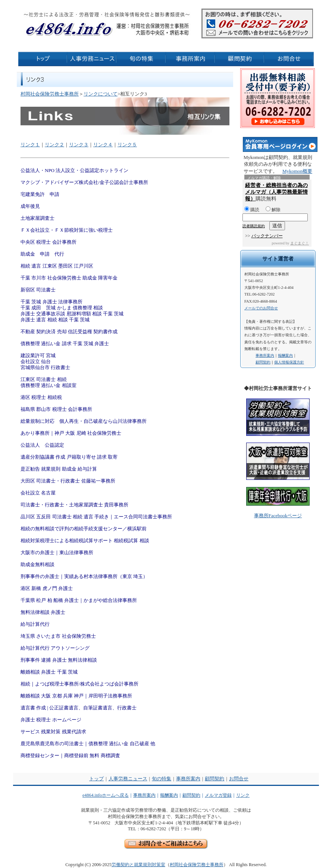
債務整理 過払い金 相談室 (48, 385)
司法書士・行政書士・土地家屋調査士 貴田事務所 (74, 505)
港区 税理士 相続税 (41, 397)
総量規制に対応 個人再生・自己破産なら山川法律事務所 (84, 421)
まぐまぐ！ (300, 243)
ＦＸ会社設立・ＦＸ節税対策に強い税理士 (67, 230)
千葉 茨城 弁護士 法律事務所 (51, 302)
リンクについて (101, 94)
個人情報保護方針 (289, 362)
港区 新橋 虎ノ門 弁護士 (47, 588)
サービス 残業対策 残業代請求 (53, 732)
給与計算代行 (35, 624)
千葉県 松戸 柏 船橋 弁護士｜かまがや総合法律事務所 (79, 600)
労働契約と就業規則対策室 (138, 865)
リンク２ (54, 145)
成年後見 (30, 206)
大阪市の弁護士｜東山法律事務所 (57, 552)
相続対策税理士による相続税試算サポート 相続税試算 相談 (85, 541)
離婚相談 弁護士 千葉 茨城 (49, 672)
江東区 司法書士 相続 (44, 379)
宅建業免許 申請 (40, 194)
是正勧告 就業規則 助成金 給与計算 (59, 469)
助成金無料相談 (37, 564)
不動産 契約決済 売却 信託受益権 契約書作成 (69, 332)
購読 (252, 210)
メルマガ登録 (218, 795)
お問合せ (239, 779)
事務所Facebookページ (278, 516)
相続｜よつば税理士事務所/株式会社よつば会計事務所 (79, 684)
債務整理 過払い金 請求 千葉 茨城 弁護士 (65, 344)
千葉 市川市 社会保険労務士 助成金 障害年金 (69, 278)
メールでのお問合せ (261, 308)
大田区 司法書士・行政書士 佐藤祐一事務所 (68, 481)
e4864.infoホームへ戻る (106, 795)
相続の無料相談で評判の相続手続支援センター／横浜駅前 (84, 529)
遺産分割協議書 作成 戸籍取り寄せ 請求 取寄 (69, 457)
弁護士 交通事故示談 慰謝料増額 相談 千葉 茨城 (72, 314)
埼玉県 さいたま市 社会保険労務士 (58, 636)
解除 (273, 210)
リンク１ (30, 145)
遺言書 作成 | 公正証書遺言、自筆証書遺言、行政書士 (79, 708)
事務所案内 (265, 355)
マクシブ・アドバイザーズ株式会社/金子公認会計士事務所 (84, 182)
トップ (96, 779)
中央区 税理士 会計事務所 (48, 242)
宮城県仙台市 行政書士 (45, 367)
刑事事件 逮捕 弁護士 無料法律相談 (59, 660)
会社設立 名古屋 (38, 493)
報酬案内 (285, 355)
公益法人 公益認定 (42, 445)
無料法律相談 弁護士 (43, 612)
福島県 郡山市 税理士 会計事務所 (56, 409)
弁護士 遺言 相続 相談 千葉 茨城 (55, 320)
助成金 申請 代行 (42, 254)
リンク (243, 795)
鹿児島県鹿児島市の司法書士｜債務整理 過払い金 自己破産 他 (88, 744)
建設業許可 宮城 (38, 355)
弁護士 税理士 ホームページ (51, 720)
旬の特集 (162, 779)
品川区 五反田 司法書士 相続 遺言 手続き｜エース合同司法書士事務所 (96, 517)
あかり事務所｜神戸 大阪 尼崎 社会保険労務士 (71, 433)
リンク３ (79, 145)
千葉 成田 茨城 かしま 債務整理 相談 (62, 308)
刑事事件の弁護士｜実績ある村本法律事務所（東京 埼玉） (84, 576)
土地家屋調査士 (37, 218)
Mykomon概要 (297, 171)
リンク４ (103, 145)
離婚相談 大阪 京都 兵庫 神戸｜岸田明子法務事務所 (76, 696)
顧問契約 (263, 362)
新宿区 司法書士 (38, 290)
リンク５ (127, 145)
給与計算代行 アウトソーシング (55, 648)
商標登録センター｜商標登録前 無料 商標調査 (70, 755)
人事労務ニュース (128, 779)
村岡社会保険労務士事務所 (50, 94)
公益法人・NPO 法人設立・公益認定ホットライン (74, 170)
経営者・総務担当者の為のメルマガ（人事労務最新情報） (276, 192)
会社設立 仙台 (36, 361)
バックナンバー (267, 236)
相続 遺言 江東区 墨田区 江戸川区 (57, 266)
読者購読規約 (254, 226)
